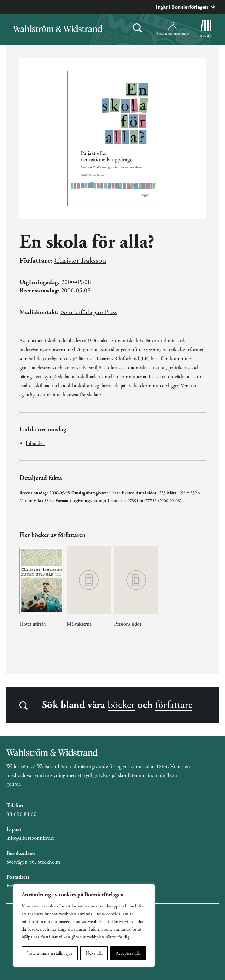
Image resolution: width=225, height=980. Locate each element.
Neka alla (94, 953)
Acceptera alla (128, 953)
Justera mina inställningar (50, 953)
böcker (121, 705)
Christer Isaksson (80, 261)
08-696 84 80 (22, 814)
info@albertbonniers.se (31, 838)
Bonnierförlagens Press (88, 312)
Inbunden (35, 444)
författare (174, 705)
